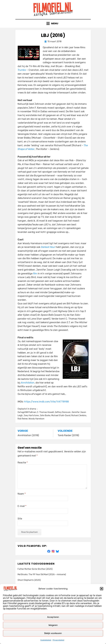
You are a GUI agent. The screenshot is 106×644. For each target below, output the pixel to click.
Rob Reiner (23, 419)
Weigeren (53, 625)
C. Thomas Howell (45, 412)
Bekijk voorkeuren (53, 633)
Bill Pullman (31, 412)
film (35, 274)
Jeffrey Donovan (63, 412)
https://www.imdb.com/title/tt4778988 (46, 402)
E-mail (22, 506)
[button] (102, 589)
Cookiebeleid (46, 640)
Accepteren (53, 617)
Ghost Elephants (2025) (29, 580)
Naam (22, 494)
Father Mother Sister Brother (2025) (35, 569)
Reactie (23, 463)
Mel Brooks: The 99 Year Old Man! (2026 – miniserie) (42, 574)
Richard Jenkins (79, 415)
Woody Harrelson (36, 419)
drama (33, 409)
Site (20, 519)
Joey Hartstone (31, 415)
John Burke (45, 415)
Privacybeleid (58, 640)
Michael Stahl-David (61, 415)
